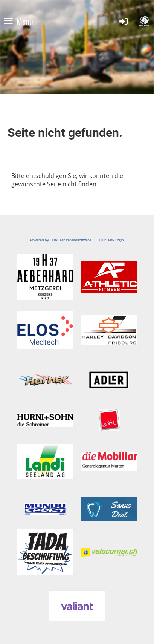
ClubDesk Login (111, 240)
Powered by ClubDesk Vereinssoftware (61, 240)
